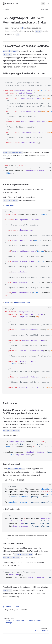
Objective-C (10, 205)
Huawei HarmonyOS (22, 302)
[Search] (36, 4)
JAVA (7, 302)
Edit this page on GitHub (13, 607)
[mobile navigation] (49, 4)
